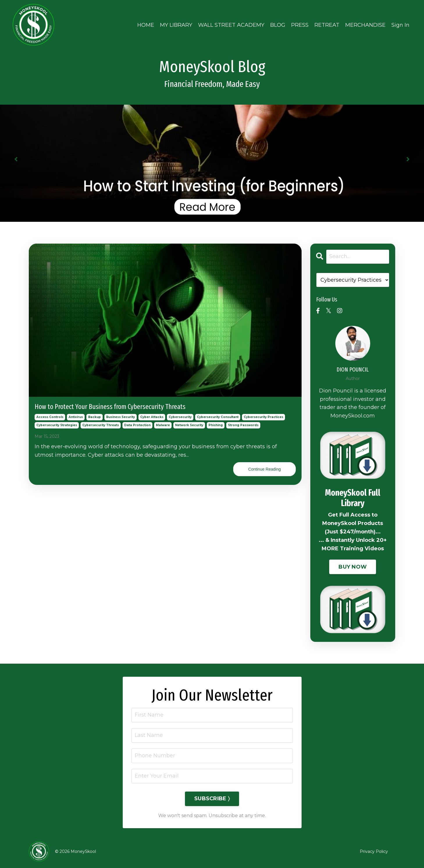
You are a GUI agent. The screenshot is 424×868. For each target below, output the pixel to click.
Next (408, 159)
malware (163, 425)
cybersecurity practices (263, 417)
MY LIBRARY (176, 25)
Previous (16, 159)
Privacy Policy (374, 851)
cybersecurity (180, 417)
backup (95, 417)
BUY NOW (353, 567)
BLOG (278, 25)
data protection (137, 425)
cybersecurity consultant (218, 417)
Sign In (400, 25)
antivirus (76, 417)
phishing (216, 425)
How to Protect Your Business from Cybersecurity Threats (110, 407)
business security (121, 417)
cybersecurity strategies (57, 425)
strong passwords (243, 425)
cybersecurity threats (101, 425)
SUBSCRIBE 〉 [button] (212, 799)
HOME (146, 25)
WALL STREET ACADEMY (231, 25)
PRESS (300, 25)
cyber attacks (152, 417)
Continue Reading (264, 469)
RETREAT (327, 25)
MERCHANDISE (365, 25)
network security (189, 425)
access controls (50, 417)
